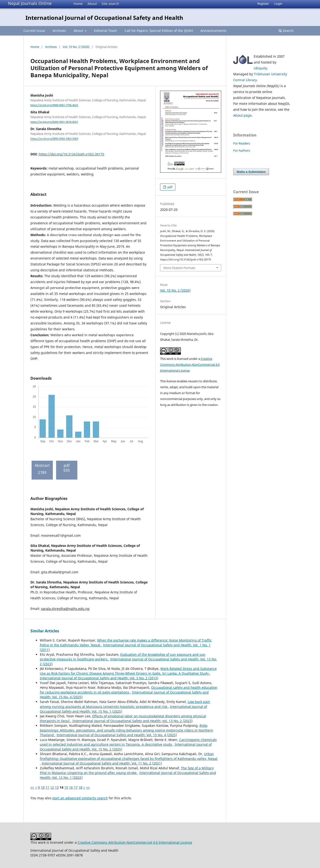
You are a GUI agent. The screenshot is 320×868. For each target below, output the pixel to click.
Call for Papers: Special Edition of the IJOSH (159, 31)
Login (278, 4)
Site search (110, 4)
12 (52, 787)
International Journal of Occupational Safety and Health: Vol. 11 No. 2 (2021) (102, 763)
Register (263, 4)
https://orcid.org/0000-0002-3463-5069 (54, 139)
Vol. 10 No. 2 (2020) (76, 47)
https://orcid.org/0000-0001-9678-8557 (54, 122)
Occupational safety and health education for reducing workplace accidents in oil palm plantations (129, 690)
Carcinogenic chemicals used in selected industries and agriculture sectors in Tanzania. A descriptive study (128, 742)
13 (57, 787)
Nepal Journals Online (30, 3)
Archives (59, 31)
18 (80, 787)
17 (76, 787)
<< (32, 787)
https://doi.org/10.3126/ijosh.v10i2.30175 (71, 154)
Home (78, 4)
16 (71, 787)
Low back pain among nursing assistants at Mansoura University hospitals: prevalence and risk (125, 704)
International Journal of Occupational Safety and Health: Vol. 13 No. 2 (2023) (133, 721)
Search (286, 31)
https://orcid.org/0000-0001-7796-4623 (54, 105)
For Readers (242, 143)
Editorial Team (106, 31)
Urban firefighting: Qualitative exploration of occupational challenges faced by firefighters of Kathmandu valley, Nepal (129, 756)
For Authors (242, 150)
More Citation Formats (179, 268)
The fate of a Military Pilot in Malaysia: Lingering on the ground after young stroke (127, 770)
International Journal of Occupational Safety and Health (104, 18)
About (92, 4)
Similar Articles (45, 631)
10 (43, 787)
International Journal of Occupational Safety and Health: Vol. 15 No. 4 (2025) (117, 735)
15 (66, 787)
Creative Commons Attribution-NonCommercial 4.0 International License (190, 365)
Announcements (213, 31)
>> (88, 787)
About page (242, 115)
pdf (169, 187)
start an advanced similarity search (80, 798)
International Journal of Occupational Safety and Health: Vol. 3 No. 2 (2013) (99, 678)
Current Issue (34, 31)
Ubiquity (260, 68)
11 (47, 787)
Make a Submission (251, 172)
